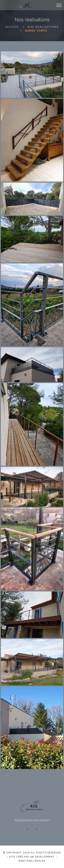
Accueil (12, 27)
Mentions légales (32, 861)
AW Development (42, 857)
